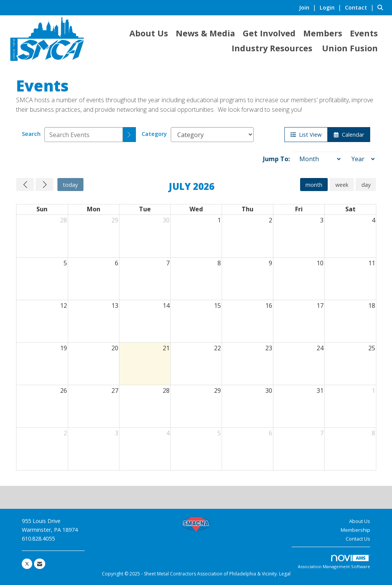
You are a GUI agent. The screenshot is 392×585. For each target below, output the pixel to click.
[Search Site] (382, 7)
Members (323, 33)
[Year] (361, 159)
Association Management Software (334, 562)
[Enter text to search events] (84, 135)
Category (154, 134)
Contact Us (358, 539)
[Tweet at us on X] (27, 564)
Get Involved (269, 33)
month (314, 185)
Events (364, 33)
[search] (129, 135)
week (342, 185)
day (366, 185)
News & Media (205, 33)
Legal (285, 574)
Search (31, 134)
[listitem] (309, 7)
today (70, 185)
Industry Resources (272, 48)
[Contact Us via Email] (40, 564)
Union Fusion (350, 48)
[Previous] (25, 185)
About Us (149, 33)
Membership (355, 530)
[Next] (44, 185)
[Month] (318, 159)
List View (306, 135)
